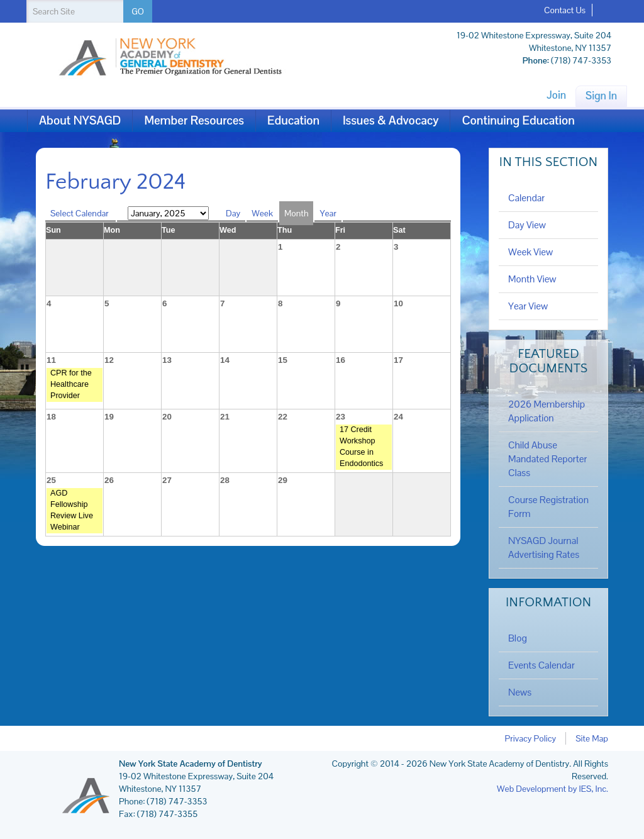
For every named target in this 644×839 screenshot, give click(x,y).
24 (398, 417)
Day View (527, 225)
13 (167, 360)
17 (398, 360)
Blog (518, 638)
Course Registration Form (548, 507)
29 (283, 480)
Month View (532, 279)
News (520, 692)
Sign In (601, 96)
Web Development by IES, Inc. (552, 789)
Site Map (592, 738)
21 (225, 417)
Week (262, 213)
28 (225, 480)
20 (167, 417)
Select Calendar (80, 213)
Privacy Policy (531, 738)
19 (109, 417)
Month (297, 213)
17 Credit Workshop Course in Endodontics (361, 447)
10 (398, 303)
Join (556, 95)
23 (341, 417)
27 (167, 480)
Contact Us (565, 10)
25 (51, 480)
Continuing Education (518, 120)
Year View (528, 306)
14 (225, 360)
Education (293, 120)
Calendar (526, 198)
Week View (530, 252)
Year (328, 213)
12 (109, 360)
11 (51, 360)
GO (138, 11)
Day (233, 213)
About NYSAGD (80, 120)
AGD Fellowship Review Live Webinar (72, 510)
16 (341, 360)
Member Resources (194, 120)
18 (51, 417)
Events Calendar (541, 665)
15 (283, 360)
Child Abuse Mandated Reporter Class (547, 459)
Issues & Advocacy (391, 120)
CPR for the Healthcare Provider (71, 384)
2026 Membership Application (547, 411)
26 (109, 480)
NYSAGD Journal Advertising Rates (544, 548)
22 (283, 417)
